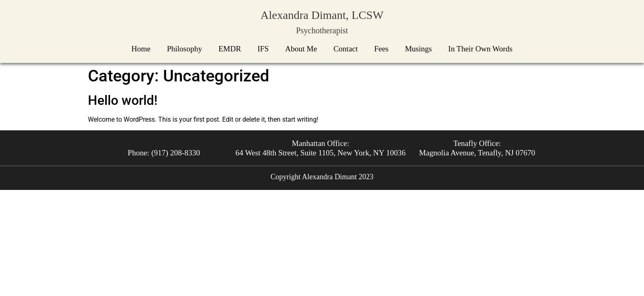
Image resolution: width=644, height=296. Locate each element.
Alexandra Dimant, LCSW (322, 15)
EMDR (230, 49)
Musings (418, 49)
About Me (301, 49)
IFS (263, 49)
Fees (381, 49)
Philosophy (184, 49)
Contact (346, 49)
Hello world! (123, 100)
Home (141, 49)
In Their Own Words (480, 49)
